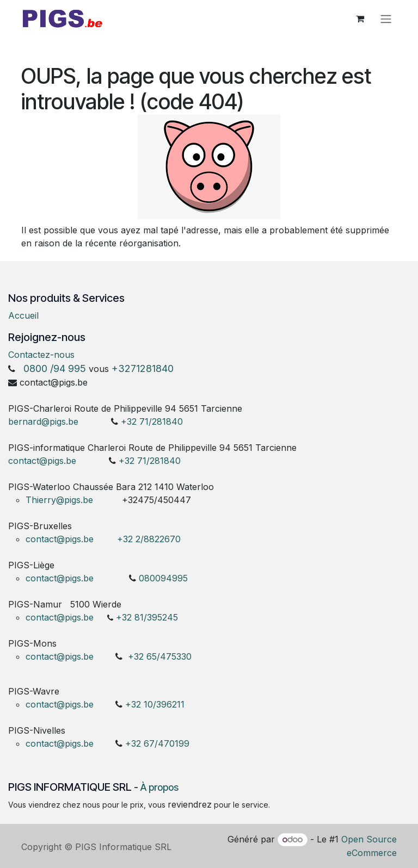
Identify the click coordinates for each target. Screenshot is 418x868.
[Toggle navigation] (386, 20)
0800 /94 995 (55, 368)
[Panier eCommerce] (360, 20)
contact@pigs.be (42, 461)
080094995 (163, 578)
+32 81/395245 (147, 617)
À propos (159, 787)
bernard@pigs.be (43, 421)
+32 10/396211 (155, 704)
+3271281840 (143, 368)
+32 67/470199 (157, 743)
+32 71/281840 (152, 421)
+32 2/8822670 (149, 539)
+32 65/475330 (160, 656)
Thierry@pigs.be (59, 500)
